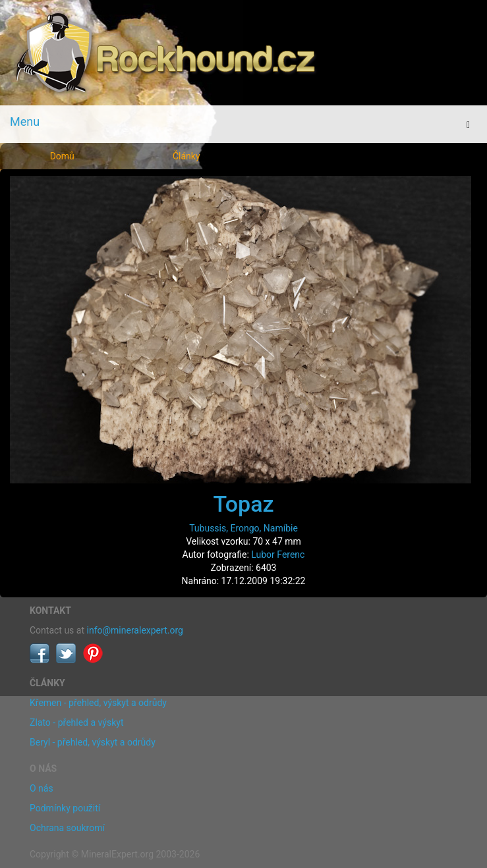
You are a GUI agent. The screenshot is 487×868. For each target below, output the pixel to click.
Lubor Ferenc (278, 555)
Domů (62, 156)
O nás (42, 788)
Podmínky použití (65, 808)
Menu (25, 122)
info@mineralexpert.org (135, 630)
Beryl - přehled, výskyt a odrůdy (93, 742)
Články (186, 156)
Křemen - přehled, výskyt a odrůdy (98, 703)
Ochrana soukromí (67, 828)
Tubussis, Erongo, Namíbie (243, 528)
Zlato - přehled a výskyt (76, 722)
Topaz (243, 504)
